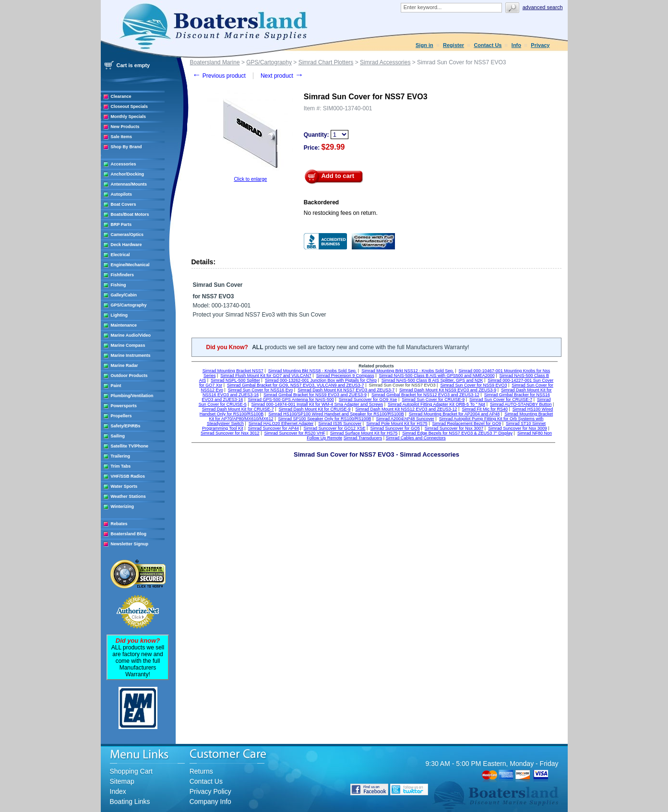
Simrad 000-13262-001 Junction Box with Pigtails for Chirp (321, 380)
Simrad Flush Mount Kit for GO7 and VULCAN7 (266, 376)
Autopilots (122, 194)
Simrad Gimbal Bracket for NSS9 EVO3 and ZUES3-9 (315, 395)
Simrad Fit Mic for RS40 (485, 409)
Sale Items (122, 137)
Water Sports (124, 486)
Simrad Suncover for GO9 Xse (368, 400)
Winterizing (122, 506)
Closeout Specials (130, 106)
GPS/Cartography (129, 305)
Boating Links (130, 801)
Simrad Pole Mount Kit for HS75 (397, 424)
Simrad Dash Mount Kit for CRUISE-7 (238, 409)
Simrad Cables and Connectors (416, 438)
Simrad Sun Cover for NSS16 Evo (261, 390)
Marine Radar (125, 365)
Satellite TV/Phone (130, 446)
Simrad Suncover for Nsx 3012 (230, 433)
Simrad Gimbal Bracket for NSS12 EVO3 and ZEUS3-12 (425, 395)
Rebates (119, 524)
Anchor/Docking (128, 174)
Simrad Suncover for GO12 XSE (335, 428)
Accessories (124, 164)
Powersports (124, 406)
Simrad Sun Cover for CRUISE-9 (433, 400)
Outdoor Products (129, 376)
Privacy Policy (210, 791)
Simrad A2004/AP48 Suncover (405, 419)
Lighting (119, 315)
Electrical (120, 255)
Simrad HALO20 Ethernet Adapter (281, 424)
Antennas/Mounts (129, 184)
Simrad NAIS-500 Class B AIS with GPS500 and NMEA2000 (437, 376)
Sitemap (122, 781)
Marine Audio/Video (131, 335)
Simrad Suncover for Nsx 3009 (518, 428)
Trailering (121, 456)
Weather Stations (128, 496)
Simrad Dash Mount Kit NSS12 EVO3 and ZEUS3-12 (406, 409)
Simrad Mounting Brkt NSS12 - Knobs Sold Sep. (408, 371)
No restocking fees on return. (341, 213)
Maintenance (124, 325)
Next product (282, 76)
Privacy (540, 45)
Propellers (121, 416)
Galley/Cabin (124, 295)
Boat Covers (124, 204)
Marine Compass (128, 345)
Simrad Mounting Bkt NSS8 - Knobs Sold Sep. (313, 371)
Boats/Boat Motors (130, 214)
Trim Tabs (121, 466)
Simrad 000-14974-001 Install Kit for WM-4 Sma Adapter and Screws (317, 404)
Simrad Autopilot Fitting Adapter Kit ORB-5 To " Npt (436, 404)
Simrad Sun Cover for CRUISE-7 (501, 400)
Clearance (121, 96)
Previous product (219, 76)
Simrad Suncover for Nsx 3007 (454, 428)
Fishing (119, 285)
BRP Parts (121, 224)
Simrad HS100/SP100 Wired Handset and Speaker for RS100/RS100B (336, 414)
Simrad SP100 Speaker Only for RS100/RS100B (324, 419)
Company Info (210, 801)
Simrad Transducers (363, 438)
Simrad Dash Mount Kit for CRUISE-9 (315, 409)
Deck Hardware (126, 245)
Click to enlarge (250, 179)
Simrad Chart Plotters (326, 62)
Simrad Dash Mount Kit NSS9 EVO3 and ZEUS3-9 (448, 390)
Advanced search (543, 7)
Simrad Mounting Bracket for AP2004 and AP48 (454, 414)
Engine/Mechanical (130, 265)
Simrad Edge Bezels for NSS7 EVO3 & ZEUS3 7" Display (457, 433)
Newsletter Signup (130, 544)
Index (118, 791)
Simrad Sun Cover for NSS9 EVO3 (473, 385)
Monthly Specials (129, 117)
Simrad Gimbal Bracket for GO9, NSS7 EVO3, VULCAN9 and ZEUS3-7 (296, 385)
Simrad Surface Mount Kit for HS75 (364, 433)
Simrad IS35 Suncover (340, 424)
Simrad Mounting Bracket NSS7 (233, 371)
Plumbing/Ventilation (132, 396)
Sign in (424, 45)
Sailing (118, 436)
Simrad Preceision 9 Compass (345, 376)
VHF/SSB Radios (128, 476)
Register (453, 45)
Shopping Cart (131, 771)
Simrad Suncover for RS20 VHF (295, 433)
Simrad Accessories (385, 62)
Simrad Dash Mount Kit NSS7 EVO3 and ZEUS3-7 (346, 390)
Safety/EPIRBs (126, 426)
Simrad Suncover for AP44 (274, 428)
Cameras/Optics (127, 235)
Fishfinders (123, 275)
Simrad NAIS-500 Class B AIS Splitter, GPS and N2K (432, 380)
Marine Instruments (131, 355)
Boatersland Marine (215, 62)
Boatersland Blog (129, 534)
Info (516, 45)
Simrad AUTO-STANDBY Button (521, 404)
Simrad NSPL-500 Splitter (235, 380)
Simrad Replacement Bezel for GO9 (467, 424)
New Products (125, 127)
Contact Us (488, 45)
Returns (201, 771)
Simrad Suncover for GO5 (395, 428)
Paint (116, 386)
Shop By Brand (126, 147)
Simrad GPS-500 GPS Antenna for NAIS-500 (291, 400)
